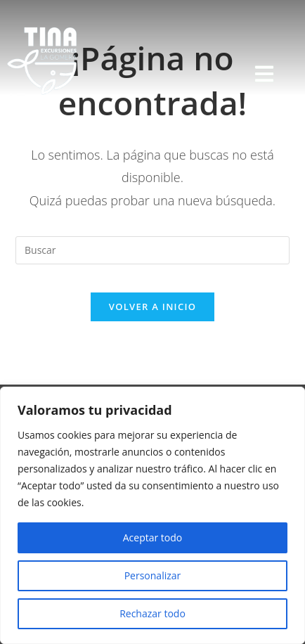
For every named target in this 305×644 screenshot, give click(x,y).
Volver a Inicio (152, 307)
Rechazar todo (152, 613)
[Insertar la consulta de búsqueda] (152, 250)
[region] (152, 515)
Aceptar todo (153, 537)
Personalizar (153, 575)
